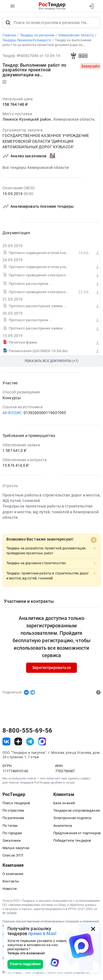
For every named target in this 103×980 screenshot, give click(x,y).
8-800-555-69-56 (27, 731)
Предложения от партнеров (77, 833)
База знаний (64, 803)
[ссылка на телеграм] (30, 742)
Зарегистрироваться (51, 668)
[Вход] (91, 6)
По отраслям (13, 810)
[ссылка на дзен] (18, 742)
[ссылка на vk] (6, 742)
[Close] (94, 540)
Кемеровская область (74, 119)
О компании (13, 874)
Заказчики (12, 840)
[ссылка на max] (42, 742)
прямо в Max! (42, 934)
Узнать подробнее (25, 964)
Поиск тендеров (16, 803)
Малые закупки (16, 848)
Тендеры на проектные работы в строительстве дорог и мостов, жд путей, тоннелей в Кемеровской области (51, 512)
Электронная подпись (73, 818)
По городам (12, 833)
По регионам (13, 818)
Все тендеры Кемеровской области (36, 168)
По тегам (10, 826)
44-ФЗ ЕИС (12, 413)
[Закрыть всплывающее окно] (93, 929)
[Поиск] (8, 23)
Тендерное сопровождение (77, 810)
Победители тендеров (72, 840)
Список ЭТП (13, 855)
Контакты (11, 881)
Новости (10, 889)
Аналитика (63, 826)
